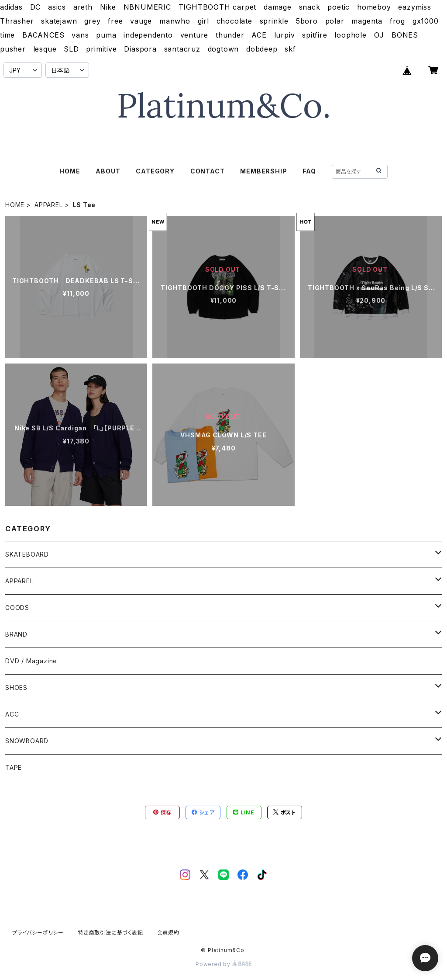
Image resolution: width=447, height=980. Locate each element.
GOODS (17, 608)
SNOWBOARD (27, 741)
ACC (12, 714)
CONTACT (208, 171)
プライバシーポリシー (38, 933)
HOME (70, 171)
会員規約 (168, 933)
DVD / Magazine (31, 661)
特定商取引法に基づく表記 (110, 933)
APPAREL (49, 205)
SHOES (16, 687)
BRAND (16, 634)
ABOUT (108, 171)
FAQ (309, 171)
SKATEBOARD (27, 554)
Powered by (223, 964)
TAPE (14, 767)
